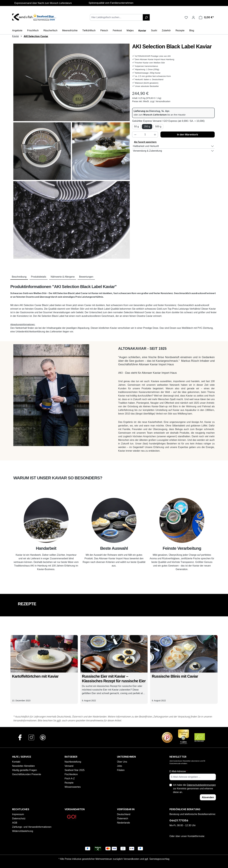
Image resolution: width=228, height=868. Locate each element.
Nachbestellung (73, 762)
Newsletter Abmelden (23, 766)
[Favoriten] (186, 17)
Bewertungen (86, 277)
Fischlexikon (71, 774)
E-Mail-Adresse (178, 771)
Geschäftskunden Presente (27, 774)
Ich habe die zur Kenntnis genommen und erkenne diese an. (194, 788)
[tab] (19, 277)
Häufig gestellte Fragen (24, 770)
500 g (158, 126)
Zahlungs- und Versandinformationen (32, 827)
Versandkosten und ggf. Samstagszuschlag (146, 859)
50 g (136, 126)
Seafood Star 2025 (75, 770)
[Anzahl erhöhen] (155, 135)
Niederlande (123, 823)
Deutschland (124, 814)
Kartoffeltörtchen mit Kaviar (35, 676)
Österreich (123, 818)
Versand (69, 766)
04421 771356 (179, 820)
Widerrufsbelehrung (23, 831)
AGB (15, 823)
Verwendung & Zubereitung (147, 151)
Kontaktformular (196, 836)
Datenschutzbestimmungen (201, 785)
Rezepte (69, 783)
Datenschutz (19, 818)
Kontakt (16, 762)
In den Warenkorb (188, 135)
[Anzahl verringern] (135, 135)
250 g (147, 126)
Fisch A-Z (70, 779)
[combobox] (116, 17)
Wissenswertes (73, 787)
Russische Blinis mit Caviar (175, 676)
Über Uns (122, 762)
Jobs (120, 766)
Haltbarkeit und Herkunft (146, 146)
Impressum (18, 814)
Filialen (121, 770)
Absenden (208, 797)
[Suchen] (146, 17)
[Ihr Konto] (193, 17)
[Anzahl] (145, 135)
